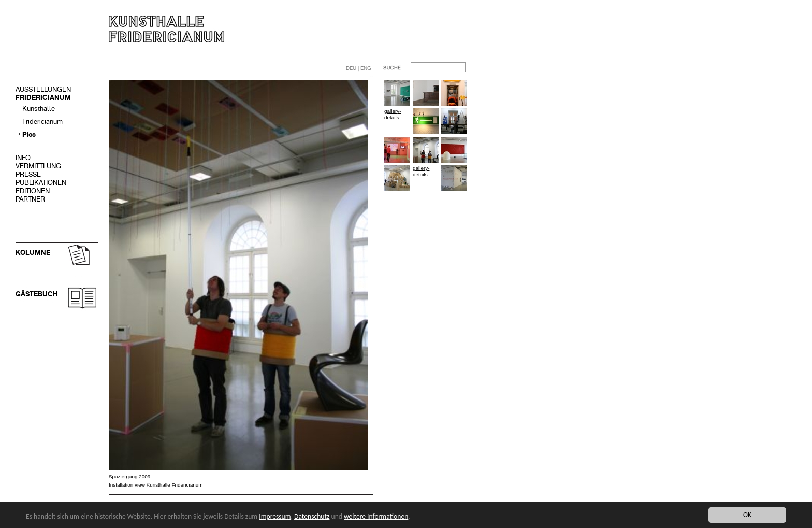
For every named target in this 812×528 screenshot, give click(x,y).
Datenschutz (312, 516)
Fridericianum (42, 122)
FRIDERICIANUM (43, 98)
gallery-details (393, 114)
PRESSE (28, 174)
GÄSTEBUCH (37, 294)
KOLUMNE (33, 253)
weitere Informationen (376, 516)
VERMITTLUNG (38, 166)
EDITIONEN (33, 191)
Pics (29, 134)
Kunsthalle (39, 109)
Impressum (275, 516)
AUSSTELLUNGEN (43, 89)
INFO (23, 158)
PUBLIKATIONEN (41, 183)
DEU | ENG (359, 68)
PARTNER (30, 199)
